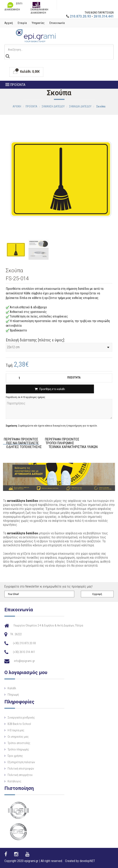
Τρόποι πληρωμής (18, 749)
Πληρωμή (13, 695)
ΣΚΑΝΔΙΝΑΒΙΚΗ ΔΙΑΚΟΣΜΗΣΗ (39, 6)
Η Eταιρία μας (16, 730)
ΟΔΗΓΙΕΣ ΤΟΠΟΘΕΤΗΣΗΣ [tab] (24, 447)
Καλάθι (12, 688)
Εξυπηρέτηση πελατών (21, 762)
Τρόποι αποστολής (19, 743)
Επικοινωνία (57, 23)
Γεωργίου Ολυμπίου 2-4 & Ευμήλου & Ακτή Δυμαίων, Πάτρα (48, 625)
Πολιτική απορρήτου (20, 775)
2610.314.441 (104, 16)
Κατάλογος (14, 781)
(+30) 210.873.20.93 (24, 643)
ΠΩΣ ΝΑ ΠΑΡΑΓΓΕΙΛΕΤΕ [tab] (22, 443)
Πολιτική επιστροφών (21, 769)
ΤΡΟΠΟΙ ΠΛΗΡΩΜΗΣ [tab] (60, 443)
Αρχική (9, 23)
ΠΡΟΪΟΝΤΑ (15, 85)
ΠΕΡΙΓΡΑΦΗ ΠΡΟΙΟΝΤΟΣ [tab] (21, 439)
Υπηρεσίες (38, 23)
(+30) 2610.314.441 (24, 652)
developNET (87, 861)
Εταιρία (22, 23)
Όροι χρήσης (15, 756)
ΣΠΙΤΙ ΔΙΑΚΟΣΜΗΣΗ (13, 6)
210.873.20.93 (80, 16)
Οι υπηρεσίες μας (18, 737)
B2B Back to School (19, 724)
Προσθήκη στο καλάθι (50, 389)
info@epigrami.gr (24, 661)
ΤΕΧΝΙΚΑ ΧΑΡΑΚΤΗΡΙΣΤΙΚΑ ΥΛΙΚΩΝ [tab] (73, 447)
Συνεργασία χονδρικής (21, 718)
